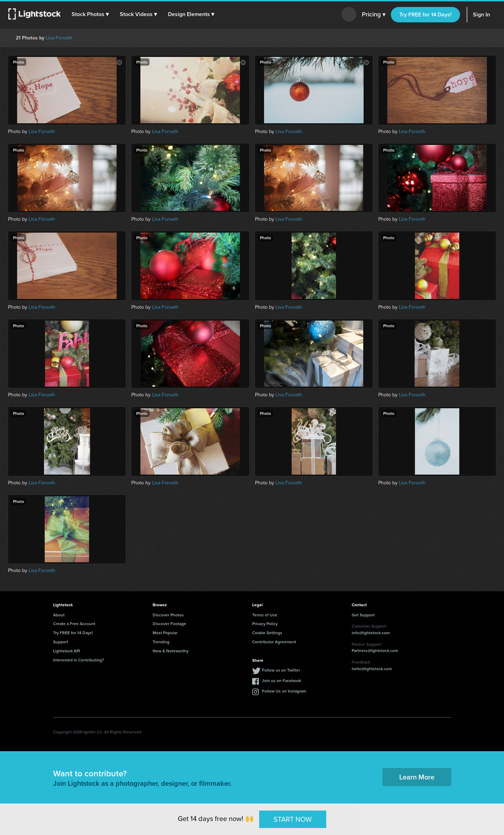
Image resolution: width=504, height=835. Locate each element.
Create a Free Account (74, 624)
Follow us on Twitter (281, 670)
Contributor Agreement (274, 642)
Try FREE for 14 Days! (425, 14)
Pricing (374, 15)
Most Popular (165, 633)
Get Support (363, 615)
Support (61, 642)
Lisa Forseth (59, 38)
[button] (90, 14)
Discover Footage (169, 624)
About (59, 615)
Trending (161, 642)
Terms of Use (265, 615)
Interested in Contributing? (79, 660)
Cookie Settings (267, 633)
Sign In (481, 14)
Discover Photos (168, 615)
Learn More (417, 777)
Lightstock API (67, 651)
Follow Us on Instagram (284, 691)
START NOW (293, 819)
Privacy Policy (265, 624)
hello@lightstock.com (372, 669)
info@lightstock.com (371, 633)
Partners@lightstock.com (375, 650)
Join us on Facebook (282, 680)
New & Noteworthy (171, 651)
